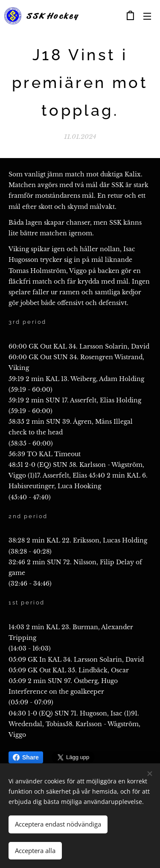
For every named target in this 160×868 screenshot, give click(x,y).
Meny (147, 16)
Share (26, 757)
